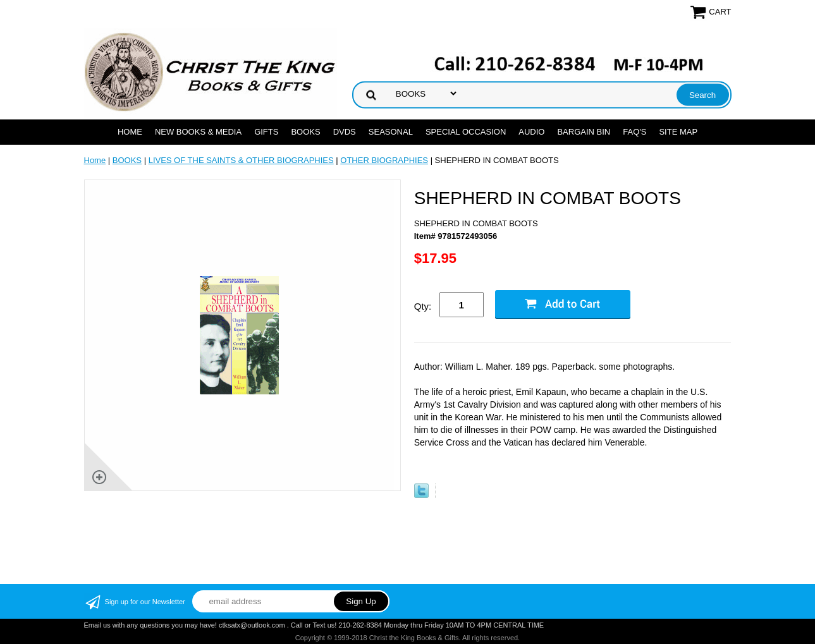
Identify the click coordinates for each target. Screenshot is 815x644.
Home (130, 132)
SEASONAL (391, 132)
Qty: (423, 306)
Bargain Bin (584, 132)
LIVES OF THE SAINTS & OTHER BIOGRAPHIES (241, 160)
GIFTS (266, 132)
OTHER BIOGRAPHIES (384, 160)
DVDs (345, 132)
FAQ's (634, 132)
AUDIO (531, 132)
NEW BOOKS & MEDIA (198, 132)
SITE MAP (678, 132)
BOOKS (305, 132)
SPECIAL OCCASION (466, 132)
